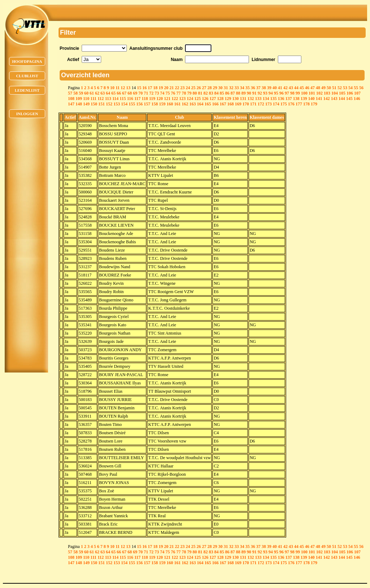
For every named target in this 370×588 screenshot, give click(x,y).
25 (193, 88)
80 (195, 93)
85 (222, 93)
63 (103, 93)
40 (275, 88)
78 (184, 93)
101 (312, 93)
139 (304, 99)
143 (334, 99)
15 (139, 88)
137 (289, 99)
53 (345, 88)
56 (361, 88)
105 (342, 93)
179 (314, 104)
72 (151, 93)
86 (227, 93)
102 (319, 93)
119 (152, 99)
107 (357, 93)
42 (285, 88)
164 (200, 104)
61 (92, 93)
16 (145, 88)
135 (274, 99)
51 (334, 88)
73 (157, 93)
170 (246, 104)
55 (356, 88)
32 (231, 88)
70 (141, 93)
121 (167, 99)
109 (79, 99)
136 (281, 99)
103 (327, 93)
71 (146, 93)
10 (112, 88)
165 (208, 104)
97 (287, 93)
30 (220, 88)
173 (268, 104)
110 (86, 99)
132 (251, 99)
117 (137, 99)
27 (204, 88)
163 (193, 104)
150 (94, 104)
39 (269, 88)
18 (155, 88)
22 (177, 88)
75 (168, 93)
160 (170, 104)
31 (226, 88)
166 (215, 104)
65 (113, 93)
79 (189, 93)
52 (340, 88)
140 (311, 99)
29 (215, 88)
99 (298, 93)
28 (210, 88)
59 (81, 93)
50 (329, 88)
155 (132, 104)
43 (291, 88)
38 (264, 88)
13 (128, 88)
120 (160, 99)
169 (238, 104)
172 (261, 104)
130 (236, 99)
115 (123, 99)
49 (323, 88)
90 (249, 93)
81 (200, 93)
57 (70, 93)
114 (115, 99)
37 (258, 88)
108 (71, 99)
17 (150, 88)
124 (190, 99)
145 (349, 99)
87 (233, 93)
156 (139, 104)
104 (335, 93)
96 (281, 93)
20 (166, 88)
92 (260, 93)
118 (145, 99)
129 (228, 99)
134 (266, 99)
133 (258, 99)
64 (108, 93)
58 (76, 93)
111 (93, 99)
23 (182, 88)
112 (101, 99)
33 (237, 88)
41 (280, 88)
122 (175, 99)
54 (350, 88)
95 (276, 93)
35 (248, 88)
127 (213, 99)
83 (211, 93)
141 (319, 99)
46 (307, 88)
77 (178, 93)
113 (108, 99)
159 (162, 104)
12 (123, 88)
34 (242, 88)
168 (231, 104)
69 (135, 93)
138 (296, 99)
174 (276, 104)
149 (86, 104)
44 (296, 88)
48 (318, 88)
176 (291, 104)
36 (253, 88)
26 (199, 88)
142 (327, 99)
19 (161, 88)
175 (284, 104)
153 (117, 104)
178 (306, 104)
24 (188, 88)
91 (254, 93)
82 (206, 93)
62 (97, 93)
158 (155, 104)
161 (177, 104)
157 (147, 104)
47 (313, 88)
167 (223, 104)
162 (185, 104)
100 (304, 93)
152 (109, 104)
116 (130, 99)
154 (124, 104)
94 (271, 93)
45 (302, 88)
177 (299, 104)
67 (124, 93)
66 (119, 93)
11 (118, 88)
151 (102, 104)
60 (86, 93)
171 (253, 104)
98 (292, 93)
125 (198, 99)
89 (244, 93)
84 (216, 93)
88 (238, 93)
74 (162, 93)
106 (350, 93)
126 (205, 99)
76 (173, 93)
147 (71, 104)
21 (172, 88)
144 (342, 99)
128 (220, 99)
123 (182, 99)
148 (79, 104)
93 (265, 93)
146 (357, 99)
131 (243, 99)
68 (130, 93)
